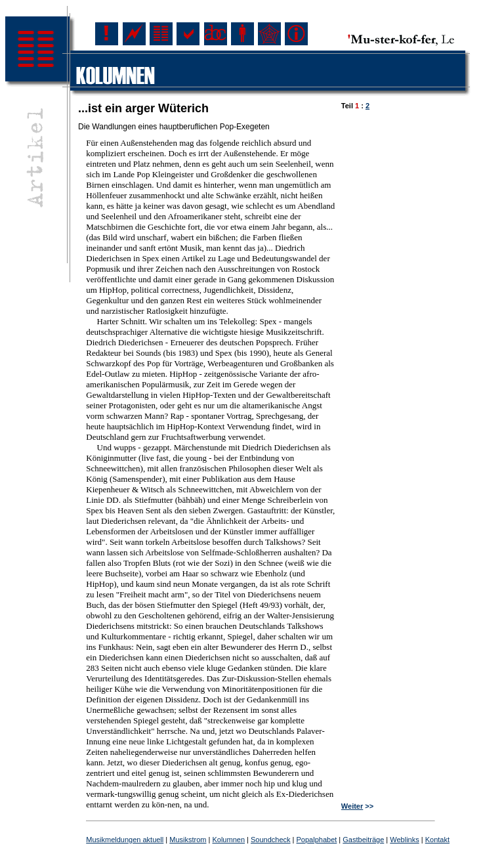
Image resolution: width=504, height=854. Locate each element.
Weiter (352, 806)
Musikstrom (188, 840)
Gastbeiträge (363, 840)
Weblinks (404, 840)
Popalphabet (317, 840)
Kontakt (437, 840)
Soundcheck (271, 840)
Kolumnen (228, 840)
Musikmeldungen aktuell (125, 840)
